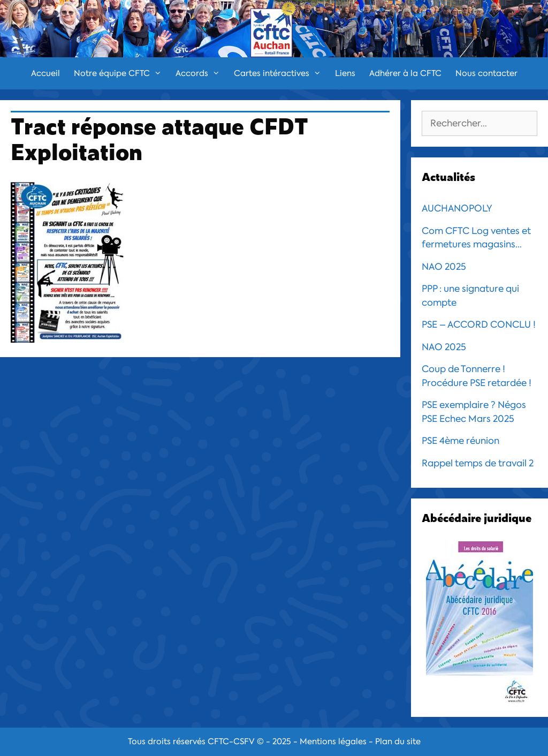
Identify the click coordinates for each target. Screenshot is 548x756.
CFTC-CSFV (231, 742)
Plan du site (398, 742)
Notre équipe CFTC (121, 73)
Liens (345, 73)
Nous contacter (486, 73)
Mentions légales (333, 742)
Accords (201, 73)
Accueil (45, 73)
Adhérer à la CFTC (405, 73)
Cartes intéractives (281, 73)
